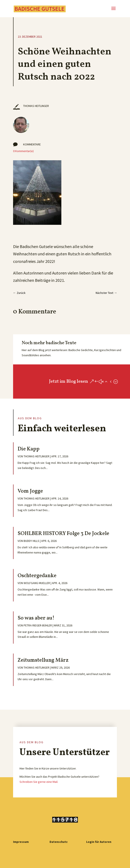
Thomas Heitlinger (36, 456)
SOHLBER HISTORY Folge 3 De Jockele (63, 534)
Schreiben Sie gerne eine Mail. (39, 782)
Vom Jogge (30, 491)
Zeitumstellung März (43, 660)
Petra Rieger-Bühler (38, 625)
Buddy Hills (31, 541)
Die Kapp (29, 449)
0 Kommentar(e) (23, 151)
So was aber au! (36, 618)
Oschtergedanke (37, 576)
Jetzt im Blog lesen (68, 382)
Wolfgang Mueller (37, 583)
